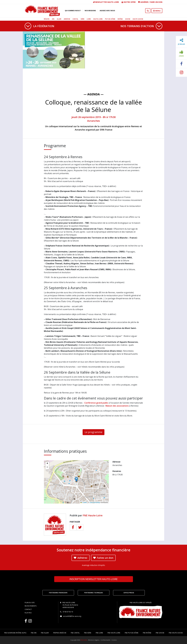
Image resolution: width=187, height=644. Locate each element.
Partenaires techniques (94, 593)
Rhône (120, 19)
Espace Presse (129, 593)
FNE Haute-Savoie (176, 633)
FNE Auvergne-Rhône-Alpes (15, 633)
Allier (59, 19)
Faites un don (103, 558)
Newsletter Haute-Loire (106, 2)
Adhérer (144, 2)
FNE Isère (88, 633)
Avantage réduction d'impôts (93, 565)
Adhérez (81, 558)
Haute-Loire (98, 19)
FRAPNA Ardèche (60, 633)
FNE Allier (45, 633)
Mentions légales (94, 640)
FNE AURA (84, 640)
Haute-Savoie (138, 19)
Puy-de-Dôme (110, 19)
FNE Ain (34, 633)
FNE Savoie (160, 633)
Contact (28, 609)
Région (47, 19)
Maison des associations (117, 406)
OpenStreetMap (95, 502)
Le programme (93, 432)
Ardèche (67, 19)
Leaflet (84, 502)
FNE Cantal (75, 633)
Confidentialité (105, 640)
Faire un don (156, 2)
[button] (76, 479)
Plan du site (30, 603)
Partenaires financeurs (58, 593)
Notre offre (129, 2)
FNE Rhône (147, 633)
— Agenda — (94, 94)
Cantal (75, 19)
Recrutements (31, 606)
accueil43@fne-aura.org (72, 616)
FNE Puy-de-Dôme (132, 633)
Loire (89, 19)
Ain (53, 19)
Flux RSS (28, 613)
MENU (157, 11)
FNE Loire (99, 633)
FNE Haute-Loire (93, 515)
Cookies (114, 640)
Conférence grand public (96, 403)
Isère (83, 19)
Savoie (128, 19)
